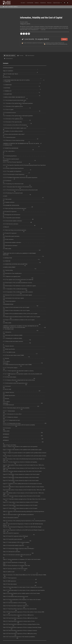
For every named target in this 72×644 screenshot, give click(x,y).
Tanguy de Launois (25, 24)
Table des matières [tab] (10, 56)
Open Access (57, 3)
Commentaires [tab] (8, 59)
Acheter (64, 39)
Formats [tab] (20, 56)
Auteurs (37, 3)
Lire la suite (43, 30)
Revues (49, 3)
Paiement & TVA (61, 43)
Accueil (23, 3)
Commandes (30, 3)
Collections (43, 3)
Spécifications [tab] (30, 56)
